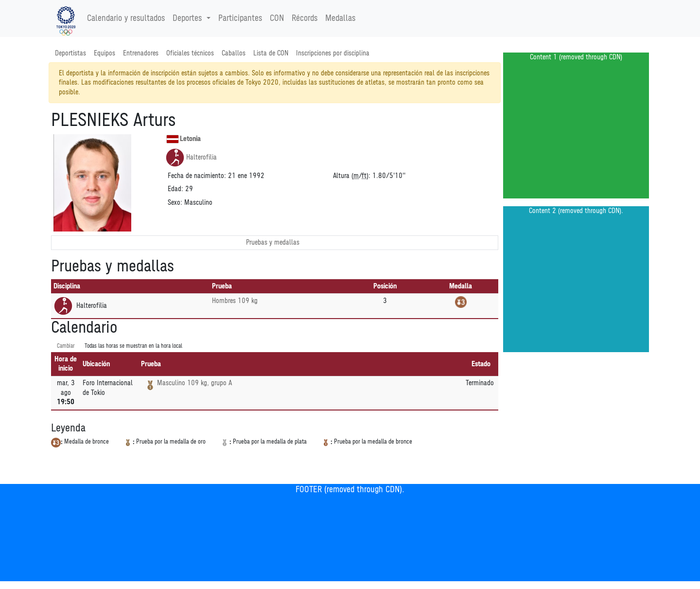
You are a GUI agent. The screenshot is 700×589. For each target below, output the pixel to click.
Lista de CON (271, 53)
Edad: (175, 189)
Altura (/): (352, 176)
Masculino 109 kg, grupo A (194, 383)
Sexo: (175, 203)
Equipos (105, 53)
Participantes (240, 18)
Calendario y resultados (126, 18)
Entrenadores (141, 53)
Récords (305, 18)
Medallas (340, 18)
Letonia (184, 139)
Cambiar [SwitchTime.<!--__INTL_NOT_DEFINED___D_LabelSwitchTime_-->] (66, 346)
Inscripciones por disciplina (333, 53)
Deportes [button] (188, 18)
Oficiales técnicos (190, 53)
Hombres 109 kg (235, 301)
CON (277, 18)
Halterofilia (191, 158)
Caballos (234, 53)
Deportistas (70, 53)
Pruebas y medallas (273, 242)
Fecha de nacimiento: (197, 176)
